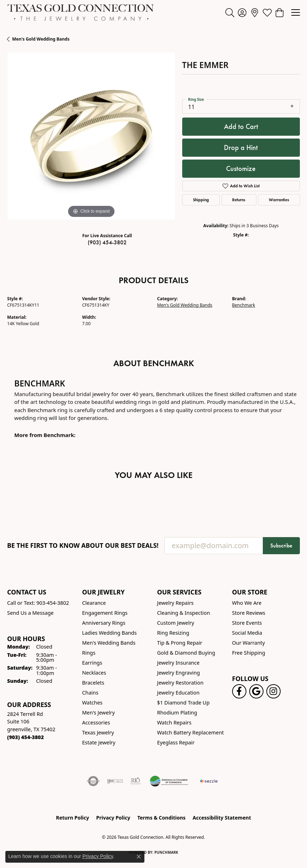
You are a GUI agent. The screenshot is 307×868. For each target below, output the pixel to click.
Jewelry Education (178, 693)
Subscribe (281, 545)
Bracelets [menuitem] (93, 683)
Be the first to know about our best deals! (83, 545)
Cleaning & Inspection (184, 613)
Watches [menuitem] (92, 703)
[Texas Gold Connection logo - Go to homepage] (81, 12)
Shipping (201, 200)
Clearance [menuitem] (94, 603)
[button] (230, 12)
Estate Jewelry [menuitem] (99, 742)
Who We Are (247, 603)
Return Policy (73, 818)
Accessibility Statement (222, 818)
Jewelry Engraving (179, 673)
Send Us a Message (30, 613)
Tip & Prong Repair (180, 643)
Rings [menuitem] (89, 653)
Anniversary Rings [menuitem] (104, 623)
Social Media (247, 633)
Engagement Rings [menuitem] (105, 613)
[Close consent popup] (139, 857)
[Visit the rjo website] (135, 781)
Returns (239, 200)
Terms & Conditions (161, 818)
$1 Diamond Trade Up (183, 703)
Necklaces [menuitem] (94, 673)
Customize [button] (241, 168)
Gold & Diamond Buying (186, 653)
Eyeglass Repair (176, 742)
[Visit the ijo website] (115, 781)
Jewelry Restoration (180, 683)
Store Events (247, 623)
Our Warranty (249, 643)
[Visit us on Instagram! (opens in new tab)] (273, 691)
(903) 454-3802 (107, 242)
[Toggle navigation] (296, 12)
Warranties (279, 200)
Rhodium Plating (177, 713)
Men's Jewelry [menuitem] (98, 713)
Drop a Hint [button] (241, 147)
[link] (255, 12)
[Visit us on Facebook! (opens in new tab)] (239, 691)
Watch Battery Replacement (191, 732)
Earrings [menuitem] (92, 663)
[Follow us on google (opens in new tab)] (256, 691)
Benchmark (244, 305)
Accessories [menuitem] (96, 723)
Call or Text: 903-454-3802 (38, 603)
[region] (91, 136)
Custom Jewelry (176, 623)
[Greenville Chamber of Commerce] (169, 781)
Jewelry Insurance (178, 663)
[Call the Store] (25, 737)
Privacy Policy (113, 818)
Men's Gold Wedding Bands (41, 39)
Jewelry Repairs (175, 603)
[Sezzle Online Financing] (209, 781)
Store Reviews (249, 613)
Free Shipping (249, 653)
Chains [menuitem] (90, 693)
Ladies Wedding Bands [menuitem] (109, 633)
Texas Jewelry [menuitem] (98, 732)
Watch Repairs (174, 723)
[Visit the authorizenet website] (93, 781)
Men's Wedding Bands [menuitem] (109, 643)
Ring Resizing (173, 633)
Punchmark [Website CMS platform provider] (166, 852)
